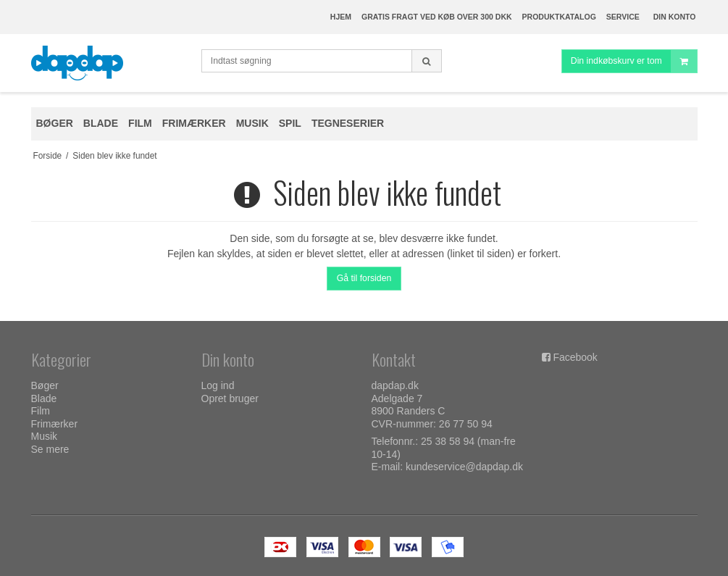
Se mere (50, 449)
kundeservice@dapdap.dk (464, 467)
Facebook (575, 357)
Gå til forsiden (364, 278)
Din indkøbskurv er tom (634, 61)
